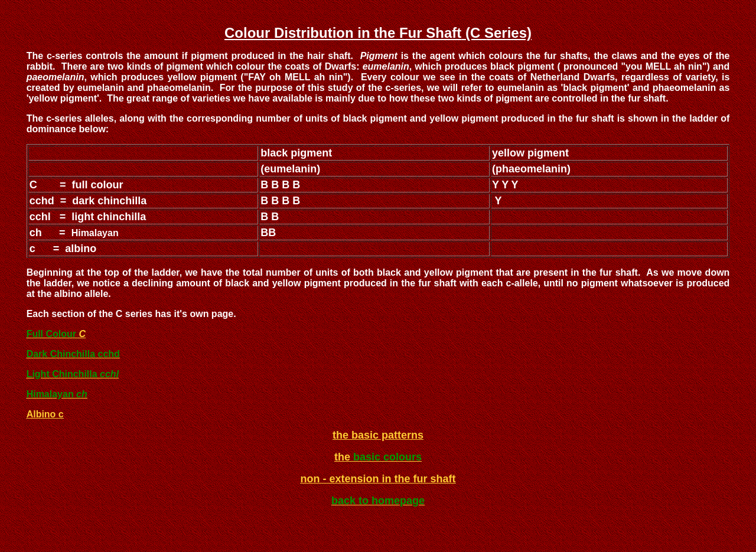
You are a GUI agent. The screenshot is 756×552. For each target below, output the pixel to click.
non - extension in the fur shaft (378, 479)
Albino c (45, 414)
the (344, 457)
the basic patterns (378, 435)
